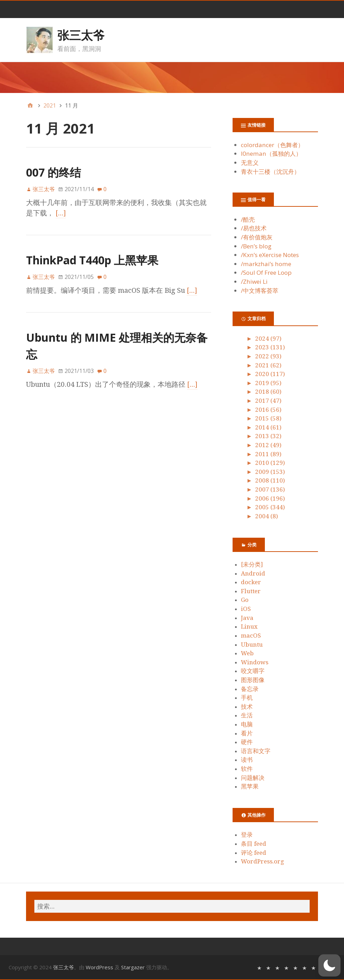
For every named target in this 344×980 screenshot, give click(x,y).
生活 (247, 715)
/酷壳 (248, 219)
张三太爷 (81, 35)
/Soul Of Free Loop (266, 272)
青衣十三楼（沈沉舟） (270, 172)
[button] (329, 965)
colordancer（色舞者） (272, 145)
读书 (247, 760)
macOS (251, 636)
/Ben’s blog (256, 246)
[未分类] (252, 564)
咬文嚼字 (253, 671)
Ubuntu (252, 645)
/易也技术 (254, 228)
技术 (247, 707)
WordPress (99, 967)
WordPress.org (262, 861)
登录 (247, 835)
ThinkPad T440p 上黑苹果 (92, 260)
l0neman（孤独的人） (271, 154)
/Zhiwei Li (254, 282)
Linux (249, 627)
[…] (61, 213)
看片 (247, 733)
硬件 (247, 742)
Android (253, 573)
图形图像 (253, 680)
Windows (255, 662)
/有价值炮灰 (257, 237)
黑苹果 (250, 786)
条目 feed (254, 844)
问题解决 (253, 778)
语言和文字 (256, 751)
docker (251, 582)
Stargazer (133, 967)
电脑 (247, 724)
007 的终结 (53, 172)
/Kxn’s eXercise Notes (270, 255)
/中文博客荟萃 (260, 291)
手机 (247, 698)
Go (245, 600)
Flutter (251, 591)
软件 (247, 769)
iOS (246, 609)
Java (247, 618)
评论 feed (254, 853)
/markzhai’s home (266, 264)
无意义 (250, 163)
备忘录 (250, 689)
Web (247, 653)
